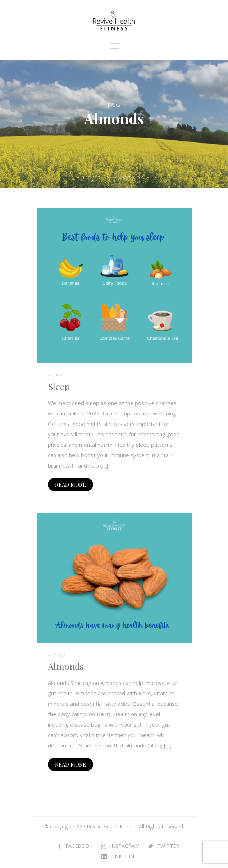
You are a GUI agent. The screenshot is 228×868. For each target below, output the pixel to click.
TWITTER (168, 846)
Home (92, 178)
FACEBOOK (79, 846)
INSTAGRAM (125, 846)
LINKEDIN (122, 856)
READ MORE (70, 485)
